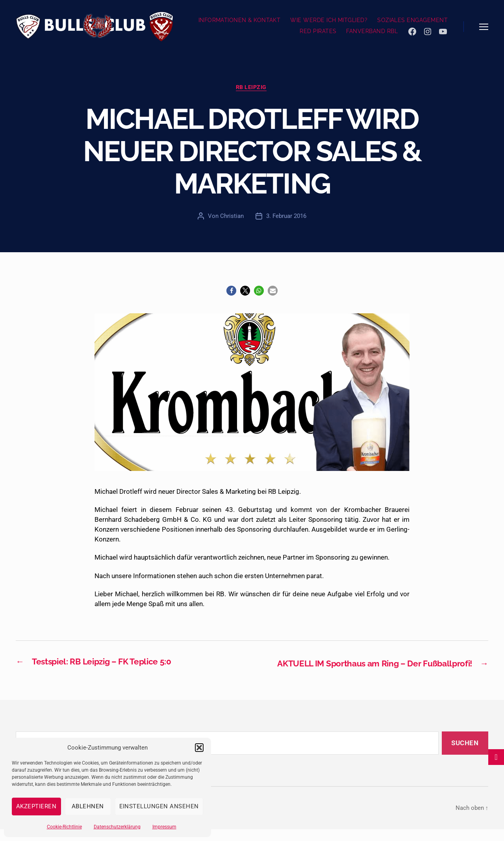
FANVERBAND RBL (372, 31)
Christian (232, 217)
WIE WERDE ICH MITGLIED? (329, 20)
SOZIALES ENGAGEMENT (412, 20)
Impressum (164, 827)
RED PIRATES (318, 31)
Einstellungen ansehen (159, 806)
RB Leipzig (252, 88)
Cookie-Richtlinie (64, 827)
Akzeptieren (36, 806)
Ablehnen (88, 806)
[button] (199, 748)
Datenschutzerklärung (117, 827)
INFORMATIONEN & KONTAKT (240, 20)
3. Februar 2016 (286, 217)
